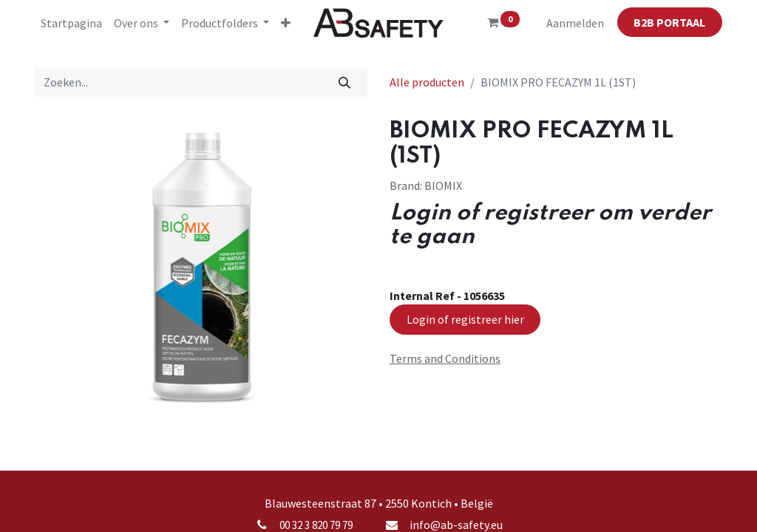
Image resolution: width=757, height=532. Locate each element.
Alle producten (427, 82)
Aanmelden (575, 23)
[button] (286, 23)
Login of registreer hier (465, 319)
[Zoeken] (345, 82)
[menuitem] (71, 23)
